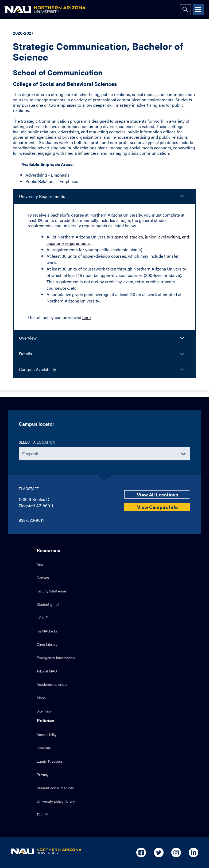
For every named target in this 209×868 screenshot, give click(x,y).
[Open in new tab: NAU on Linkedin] (193, 853)
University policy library (56, 801)
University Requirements (42, 196)
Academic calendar (52, 684)
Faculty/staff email (52, 591)
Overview (28, 338)
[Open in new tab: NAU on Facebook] (141, 853)
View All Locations (157, 494)
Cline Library (47, 644)
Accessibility (47, 734)
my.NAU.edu (47, 631)
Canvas (43, 578)
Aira (40, 564)
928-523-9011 (31, 520)
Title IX (42, 814)
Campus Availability (38, 369)
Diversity (44, 748)
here (86, 317)
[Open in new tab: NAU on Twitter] (159, 853)
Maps (41, 698)
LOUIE (42, 618)
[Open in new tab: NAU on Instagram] (176, 853)
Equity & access (50, 761)
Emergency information (56, 658)
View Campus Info (157, 507)
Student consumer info (55, 788)
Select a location (37, 442)
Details (26, 354)
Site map (44, 711)
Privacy (43, 774)
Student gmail (48, 604)
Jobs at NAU (47, 671)
